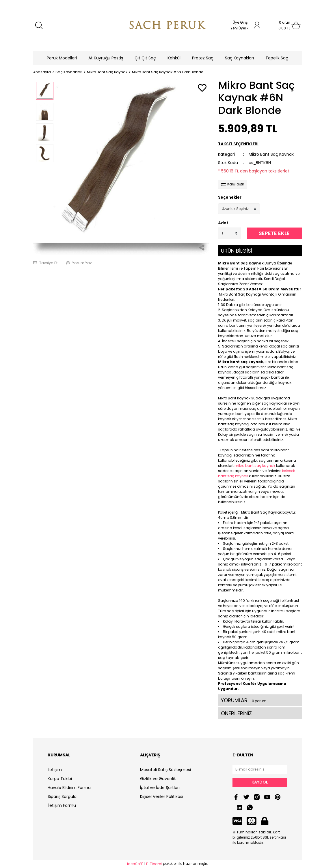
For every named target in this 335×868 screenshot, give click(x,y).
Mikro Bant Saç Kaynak (271, 154)
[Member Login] (257, 25)
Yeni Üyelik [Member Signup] (239, 28)
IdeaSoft (135, 864)
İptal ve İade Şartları (160, 788)
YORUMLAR (244, 700)
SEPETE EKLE (274, 233)
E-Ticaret (154, 864)
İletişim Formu (62, 805)
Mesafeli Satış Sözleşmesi (165, 770)
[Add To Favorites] (202, 88)
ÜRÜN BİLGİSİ (237, 251)
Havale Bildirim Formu (69, 788)
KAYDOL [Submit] (260, 782)
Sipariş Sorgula (62, 796)
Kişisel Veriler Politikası (162, 796)
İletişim (55, 770)
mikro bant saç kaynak (255, 466)
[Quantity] (230, 233)
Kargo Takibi (60, 779)
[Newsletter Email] (260, 769)
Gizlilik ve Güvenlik (158, 779)
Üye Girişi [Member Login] (241, 22)
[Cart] (284, 25)
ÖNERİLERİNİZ (236, 713)
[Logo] (167, 25)
